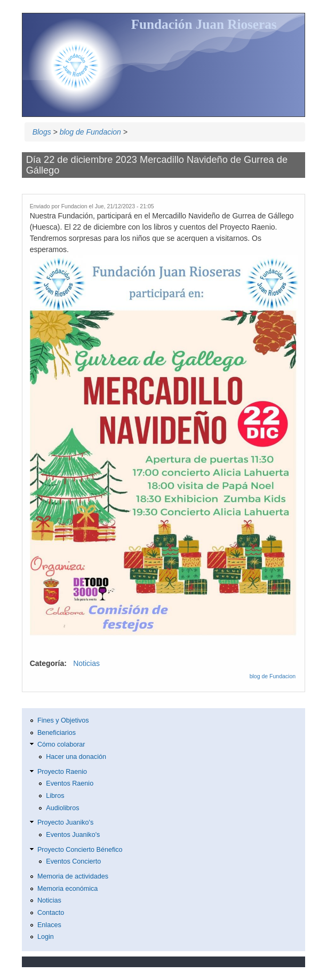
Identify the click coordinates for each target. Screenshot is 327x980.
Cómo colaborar (61, 744)
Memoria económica (67, 889)
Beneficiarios (57, 733)
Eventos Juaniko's (73, 835)
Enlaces (49, 925)
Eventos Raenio (70, 783)
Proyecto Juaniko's (65, 822)
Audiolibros (62, 808)
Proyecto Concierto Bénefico (80, 850)
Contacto (51, 913)
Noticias (86, 663)
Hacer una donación (76, 757)
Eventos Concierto (73, 861)
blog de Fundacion (90, 132)
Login (46, 937)
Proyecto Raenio (62, 772)
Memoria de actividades (73, 876)
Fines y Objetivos (63, 720)
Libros (55, 796)
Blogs (42, 132)
